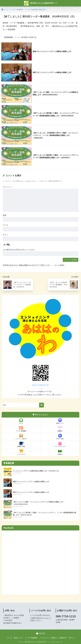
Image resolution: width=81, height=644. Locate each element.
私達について (60, 421)
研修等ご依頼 (21, 444)
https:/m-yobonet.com (40, 385)
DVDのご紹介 (60, 437)
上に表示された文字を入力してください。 (20, 250)
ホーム (21, 421)
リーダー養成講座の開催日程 (25, 37)
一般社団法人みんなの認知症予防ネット (41, 3)
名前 (5, 215)
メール (5, 225)
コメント (7, 187)
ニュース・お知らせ (21, 437)
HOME (40, 633)
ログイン (72, 638)
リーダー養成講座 (21, 429)
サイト (5, 235)
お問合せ (60, 452)
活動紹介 (60, 429)
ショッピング (21, 452)
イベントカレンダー (60, 444)
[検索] (42, 405)
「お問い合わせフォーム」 (40, 618)
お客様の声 (63, 638)
